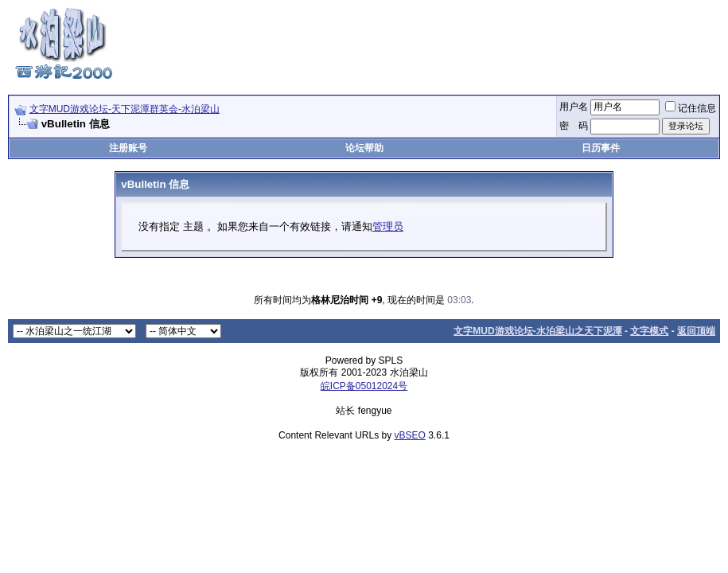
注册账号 (128, 148)
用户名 (574, 107)
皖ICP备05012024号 (364, 386)
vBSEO (410, 435)
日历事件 (601, 148)
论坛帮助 (364, 148)
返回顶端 (696, 331)
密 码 (574, 126)
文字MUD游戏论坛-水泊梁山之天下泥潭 (537, 331)
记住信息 (691, 108)
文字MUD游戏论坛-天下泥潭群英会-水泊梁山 (125, 109)
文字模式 (649, 331)
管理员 (388, 226)
